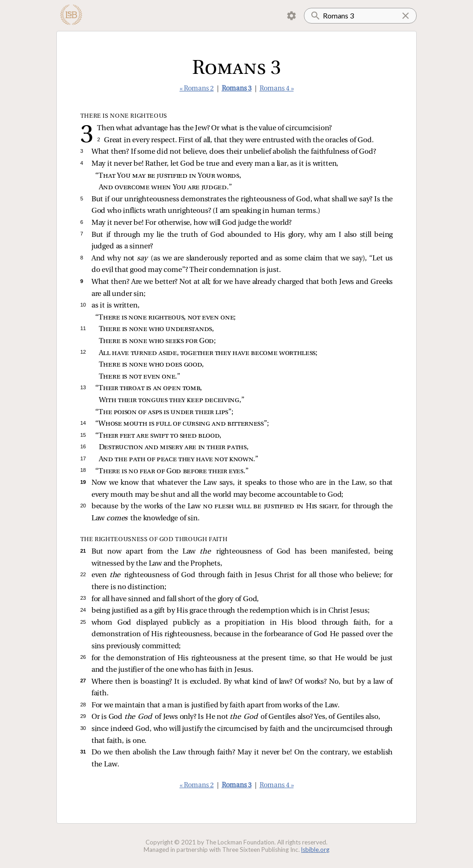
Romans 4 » (277, 89)
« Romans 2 (197, 89)
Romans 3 (237, 89)
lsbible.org (315, 850)
